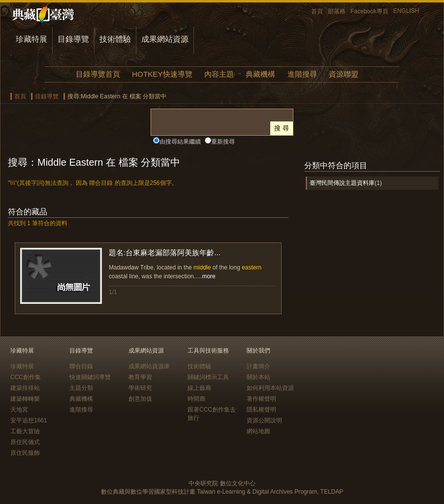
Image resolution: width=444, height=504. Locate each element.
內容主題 (219, 74)
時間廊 (196, 399)
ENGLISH (406, 11)
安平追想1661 (29, 420)
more (208, 276)
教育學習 (140, 377)
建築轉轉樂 (25, 399)
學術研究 (140, 388)
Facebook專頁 (369, 11)
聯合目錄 (81, 366)
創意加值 (140, 399)
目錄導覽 (73, 39)
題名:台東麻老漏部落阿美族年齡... (165, 252)
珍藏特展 (32, 39)
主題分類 (81, 388)
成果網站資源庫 (149, 366)
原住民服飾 (25, 453)
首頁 (317, 11)
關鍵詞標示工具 (208, 377)
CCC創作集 (26, 377)
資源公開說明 (264, 420)
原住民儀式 (25, 442)
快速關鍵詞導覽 (90, 377)
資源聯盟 (344, 74)
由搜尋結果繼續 (180, 142)
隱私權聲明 (261, 410)
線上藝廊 (199, 388)
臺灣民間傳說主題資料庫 (342, 183)
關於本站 (258, 377)
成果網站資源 (165, 39)
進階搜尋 (302, 74)
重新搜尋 (223, 142)
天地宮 (19, 410)
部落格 (337, 11)
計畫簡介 (258, 366)
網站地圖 (258, 431)
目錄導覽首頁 (98, 74)
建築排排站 (25, 388)
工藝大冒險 (25, 431)
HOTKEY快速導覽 (162, 74)
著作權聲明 (261, 399)
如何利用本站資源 (270, 388)
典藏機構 (260, 74)
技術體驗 (115, 39)
